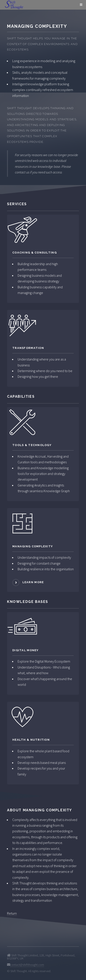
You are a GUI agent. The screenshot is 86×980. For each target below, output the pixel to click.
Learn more (33, 582)
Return (12, 913)
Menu (80, 5)
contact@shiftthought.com (27, 965)
